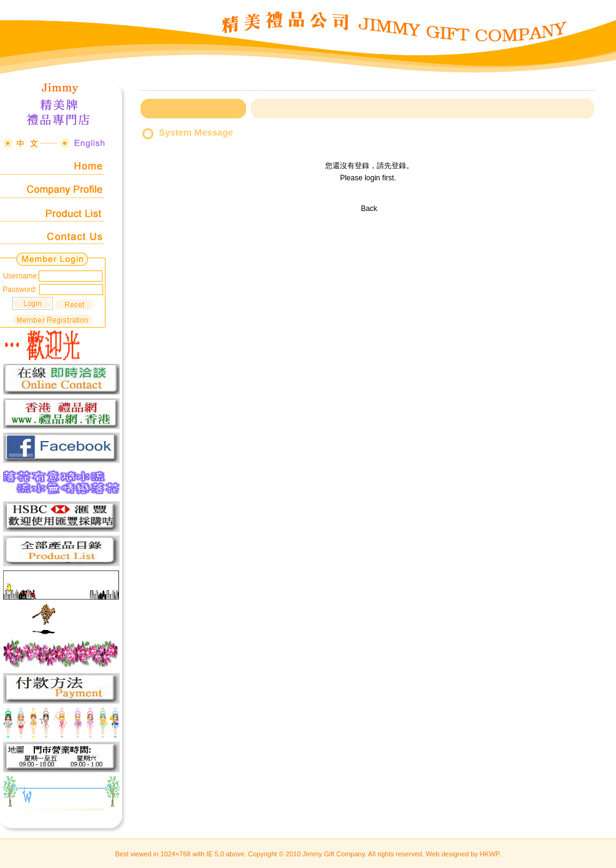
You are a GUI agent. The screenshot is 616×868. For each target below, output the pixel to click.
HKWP (490, 854)
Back (369, 209)
